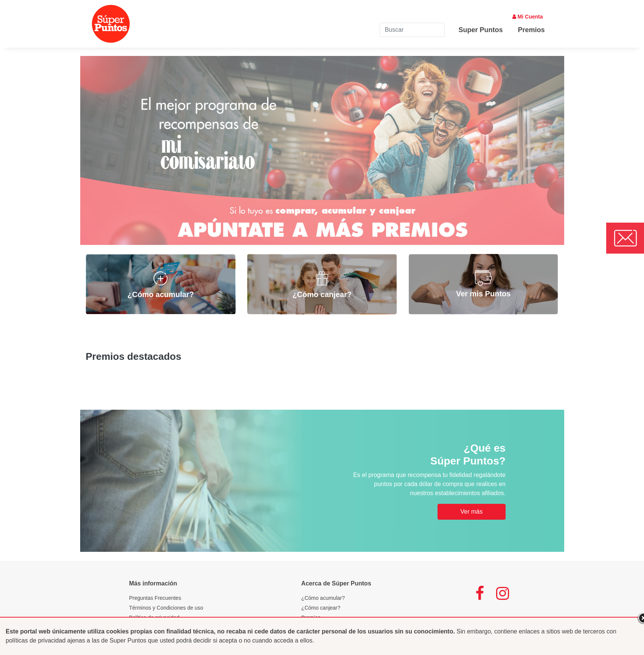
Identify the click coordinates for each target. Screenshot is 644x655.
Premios (531, 30)
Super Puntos (480, 30)
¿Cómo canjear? (321, 608)
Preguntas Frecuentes (155, 598)
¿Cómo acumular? (323, 598)
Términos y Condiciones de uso (166, 608)
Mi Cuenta (528, 17)
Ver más (471, 512)
